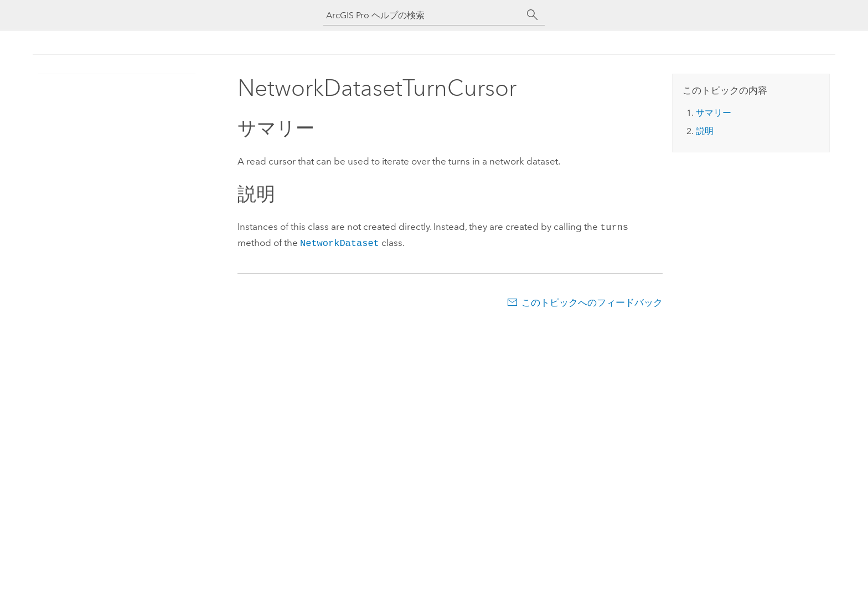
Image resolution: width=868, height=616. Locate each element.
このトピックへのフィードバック (592, 300)
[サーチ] (533, 15)
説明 (705, 131)
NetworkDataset (340, 241)
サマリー (714, 113)
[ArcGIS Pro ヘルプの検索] (423, 15)
